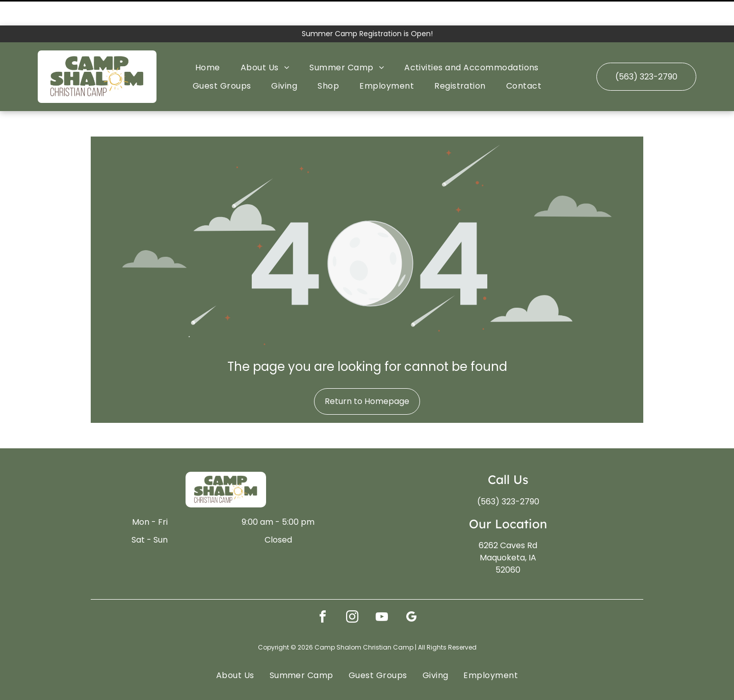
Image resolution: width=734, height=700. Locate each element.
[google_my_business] (411, 593)
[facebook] (323, 593)
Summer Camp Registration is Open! (367, 8)
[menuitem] (208, 42)
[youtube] (382, 593)
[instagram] (352, 593)
